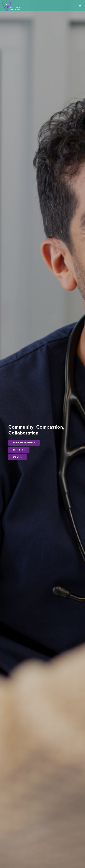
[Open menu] (80, 5)
